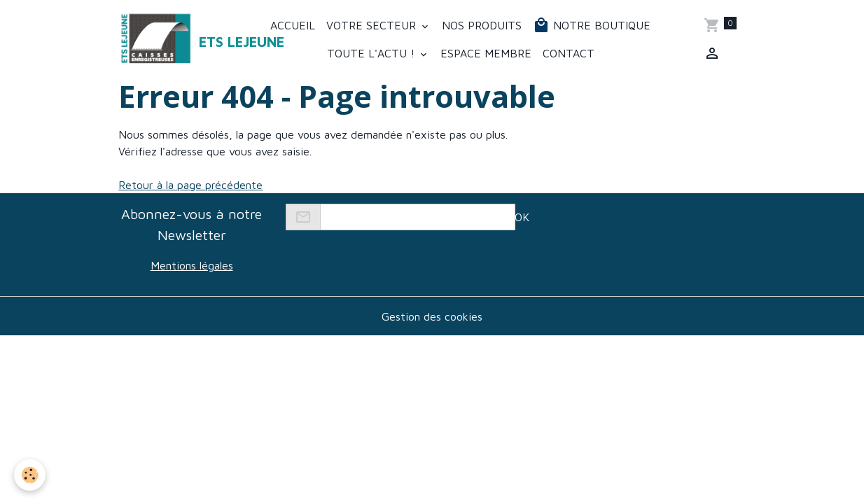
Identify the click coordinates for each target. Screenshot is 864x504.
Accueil (293, 25)
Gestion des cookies (432, 316)
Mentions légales (192, 265)
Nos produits (482, 25)
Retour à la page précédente (190, 185)
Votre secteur (373, 25)
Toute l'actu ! (372, 53)
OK (522, 217)
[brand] (173, 39)
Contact (569, 53)
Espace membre (486, 53)
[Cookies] (30, 475)
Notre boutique (592, 25)
